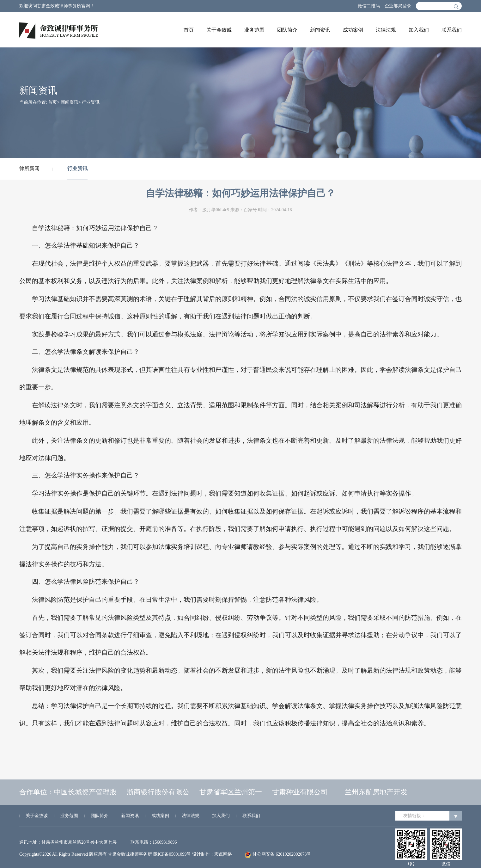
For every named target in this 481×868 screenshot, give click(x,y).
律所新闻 (29, 168)
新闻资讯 (320, 30)
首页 (189, 30)
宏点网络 (223, 854)
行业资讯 (91, 102)
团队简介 (287, 30)
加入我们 (419, 30)
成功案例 (353, 30)
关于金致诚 (219, 30)
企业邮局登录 (398, 6)
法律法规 (386, 30)
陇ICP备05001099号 (172, 854)
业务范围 (254, 30)
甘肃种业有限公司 (300, 792)
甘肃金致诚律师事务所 (130, 854)
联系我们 (452, 30)
